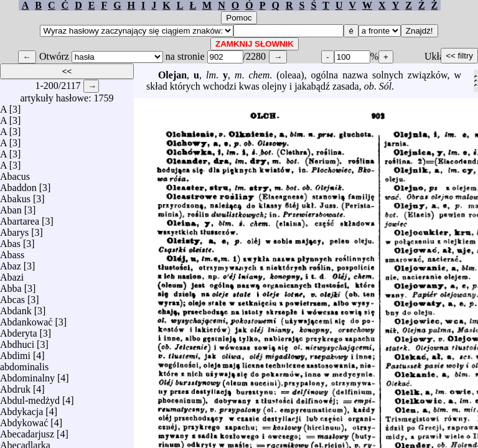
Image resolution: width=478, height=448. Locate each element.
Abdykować (24, 420)
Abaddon (18, 184)
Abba (11, 285)
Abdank (16, 308)
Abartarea (20, 218)
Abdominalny (27, 375)
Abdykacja (21, 408)
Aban (11, 207)
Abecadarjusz (27, 431)
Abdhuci (17, 341)
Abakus (15, 196)
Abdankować (26, 319)
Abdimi (15, 352)
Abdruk (15, 386)
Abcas (12, 296)
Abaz (11, 263)
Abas (10, 240)
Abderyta (19, 330)
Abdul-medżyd (30, 397)
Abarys (14, 229)
